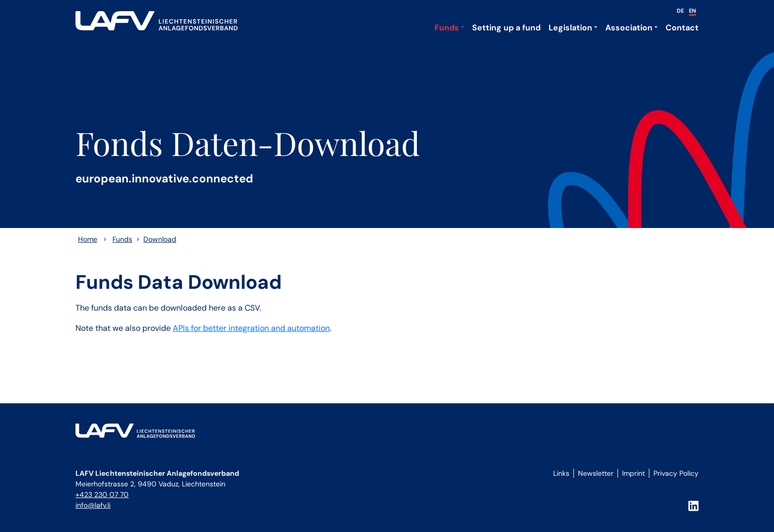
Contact (682, 28)
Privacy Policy (676, 473)
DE (680, 11)
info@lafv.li (93, 505)
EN (692, 11)
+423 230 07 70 (102, 495)
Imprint (633, 473)
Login (559, 485)
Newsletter (596, 473)
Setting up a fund (506, 28)
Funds (447, 28)
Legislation (570, 28)
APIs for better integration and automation (251, 328)
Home (88, 239)
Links (561, 473)
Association (629, 28)
